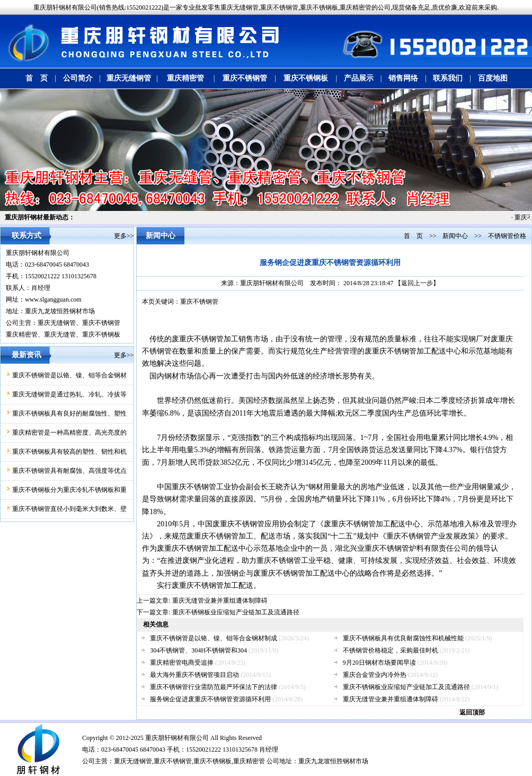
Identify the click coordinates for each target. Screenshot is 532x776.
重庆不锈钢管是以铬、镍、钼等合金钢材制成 (214, 638)
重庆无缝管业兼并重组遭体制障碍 (220, 601)
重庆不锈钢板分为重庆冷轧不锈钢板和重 (69, 490)
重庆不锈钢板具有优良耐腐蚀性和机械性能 (403, 638)
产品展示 (359, 78)
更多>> (124, 236)
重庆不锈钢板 (306, 78)
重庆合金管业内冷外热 (375, 675)
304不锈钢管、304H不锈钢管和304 (198, 650)
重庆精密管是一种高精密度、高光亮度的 (69, 433)
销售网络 (403, 78)
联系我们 (448, 78)
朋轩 (164, 738)
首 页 (37, 78)
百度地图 (493, 78)
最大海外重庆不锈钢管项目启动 (194, 675)
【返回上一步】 (417, 283)
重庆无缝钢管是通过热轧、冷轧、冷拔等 (69, 394)
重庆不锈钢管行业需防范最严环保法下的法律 (214, 687)
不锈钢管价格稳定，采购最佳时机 (391, 650)
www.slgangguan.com (53, 299)
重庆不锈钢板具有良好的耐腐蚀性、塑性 (69, 413)
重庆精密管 (185, 78)
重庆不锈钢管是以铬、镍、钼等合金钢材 (69, 375)
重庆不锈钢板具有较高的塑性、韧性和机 (69, 452)
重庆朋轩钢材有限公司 (38, 253)
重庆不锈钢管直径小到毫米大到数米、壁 (69, 509)
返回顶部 (472, 712)
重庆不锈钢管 (245, 78)
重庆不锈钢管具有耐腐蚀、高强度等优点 (69, 471)
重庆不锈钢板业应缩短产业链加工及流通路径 (236, 612)
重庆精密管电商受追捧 (182, 663)
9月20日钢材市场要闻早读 (379, 663)
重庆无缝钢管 (129, 78)
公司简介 (78, 78)
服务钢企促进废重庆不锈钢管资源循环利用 (210, 699)
